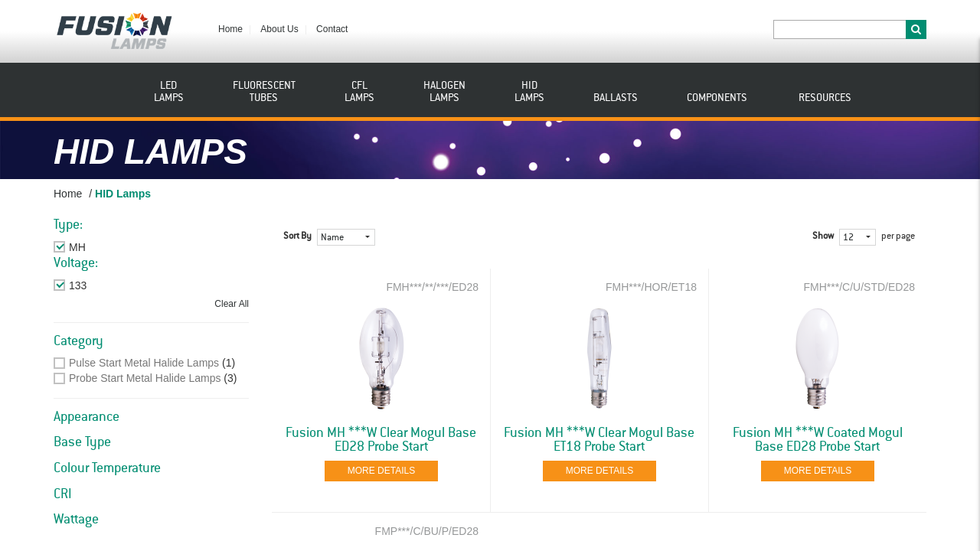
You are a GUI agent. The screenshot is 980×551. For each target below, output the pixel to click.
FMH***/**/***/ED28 (432, 287)
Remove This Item (112, 247)
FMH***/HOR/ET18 (651, 287)
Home (230, 29)
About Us (279, 29)
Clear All (232, 304)
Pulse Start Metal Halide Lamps (144, 363)
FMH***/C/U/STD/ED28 (859, 287)
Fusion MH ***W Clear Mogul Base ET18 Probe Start (599, 440)
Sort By (297, 236)
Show (823, 236)
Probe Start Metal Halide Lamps (145, 378)
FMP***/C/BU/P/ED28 (427, 531)
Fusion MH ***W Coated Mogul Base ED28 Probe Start (818, 440)
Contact (332, 29)
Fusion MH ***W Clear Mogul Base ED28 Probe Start (381, 440)
